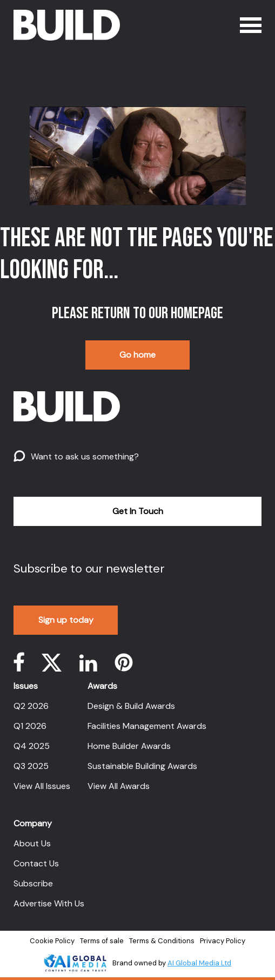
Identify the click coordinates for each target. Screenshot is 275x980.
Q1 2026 (30, 726)
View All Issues (42, 786)
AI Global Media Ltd (199, 963)
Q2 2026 (31, 706)
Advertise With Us (49, 903)
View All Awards (119, 786)
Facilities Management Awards (147, 726)
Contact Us (36, 863)
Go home (137, 355)
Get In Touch (138, 511)
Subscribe (33, 883)
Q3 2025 (31, 766)
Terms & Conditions (162, 941)
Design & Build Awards (131, 706)
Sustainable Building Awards (142, 766)
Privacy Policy (223, 941)
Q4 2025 (32, 746)
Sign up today (66, 620)
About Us (32, 843)
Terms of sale (102, 941)
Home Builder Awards (129, 746)
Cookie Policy (52, 941)
